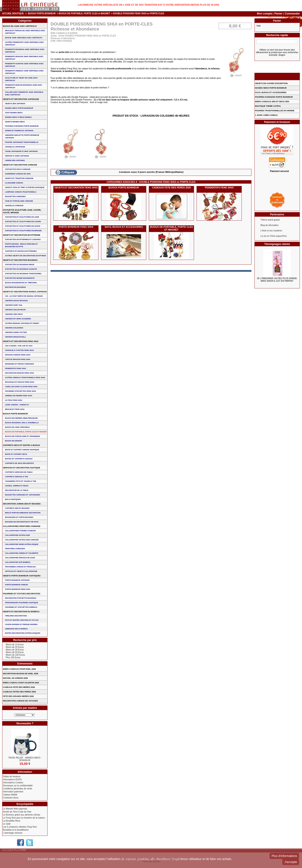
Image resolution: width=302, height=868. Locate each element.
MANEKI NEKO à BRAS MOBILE (18, 117)
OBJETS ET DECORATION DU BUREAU (21, 612)
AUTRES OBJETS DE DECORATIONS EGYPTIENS (25, 256)
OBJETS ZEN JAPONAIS (15, 104)
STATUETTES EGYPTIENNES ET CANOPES (23, 239)
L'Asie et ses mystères (271, 231)
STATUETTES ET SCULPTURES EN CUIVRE (23, 222)
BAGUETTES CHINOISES (15, 196)
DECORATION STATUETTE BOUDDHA (21, 598)
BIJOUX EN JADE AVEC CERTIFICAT (20, 26)
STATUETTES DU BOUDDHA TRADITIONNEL (23, 274)
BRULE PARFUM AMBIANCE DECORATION (23, 513)
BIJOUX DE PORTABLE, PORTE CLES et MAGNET (84, 14)
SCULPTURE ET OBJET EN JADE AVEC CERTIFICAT (21, 79)
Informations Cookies (13, 783)
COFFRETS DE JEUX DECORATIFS (19, 463)
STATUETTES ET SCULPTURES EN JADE (22, 217)
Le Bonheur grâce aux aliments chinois (21, 815)
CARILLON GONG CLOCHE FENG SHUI (21, 387)
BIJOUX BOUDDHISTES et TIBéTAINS (21, 283)
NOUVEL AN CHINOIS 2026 (15, 678)
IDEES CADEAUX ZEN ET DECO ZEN (272, 102)
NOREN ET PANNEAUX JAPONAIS (19, 131)
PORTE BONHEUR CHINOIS (16, 585)
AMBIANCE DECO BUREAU (16, 629)
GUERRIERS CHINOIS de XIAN (18, 174)
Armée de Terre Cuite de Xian (17, 812)
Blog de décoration (269, 225)
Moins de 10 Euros (15, 645)
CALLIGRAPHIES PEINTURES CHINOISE (22, 526)
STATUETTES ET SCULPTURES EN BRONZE (23, 231)
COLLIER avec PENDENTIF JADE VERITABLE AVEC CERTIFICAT (24, 93)
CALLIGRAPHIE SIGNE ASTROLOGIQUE (22, 544)
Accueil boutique (13, 14)
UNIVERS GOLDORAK (14, 328)
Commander (292, 14)
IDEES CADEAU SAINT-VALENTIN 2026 (21, 683)
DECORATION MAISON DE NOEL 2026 (20, 674)
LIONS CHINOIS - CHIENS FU (17, 405)
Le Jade (7, 824)
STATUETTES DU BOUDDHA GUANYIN (21, 269)
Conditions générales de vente (17, 789)
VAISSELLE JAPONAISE (15, 147)
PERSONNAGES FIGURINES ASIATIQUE (21, 603)
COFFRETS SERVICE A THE (16, 477)
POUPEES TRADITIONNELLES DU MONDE (275, 111)
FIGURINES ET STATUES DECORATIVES (21, 594)
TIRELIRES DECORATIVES (16, 616)
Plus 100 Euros (13, 657)
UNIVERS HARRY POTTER (16, 332)
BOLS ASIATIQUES (13, 499)
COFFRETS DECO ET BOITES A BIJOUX (21, 445)
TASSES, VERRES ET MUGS (17, 486)
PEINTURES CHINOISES (15, 549)
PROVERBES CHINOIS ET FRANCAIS (20, 567)
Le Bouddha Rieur (12, 821)
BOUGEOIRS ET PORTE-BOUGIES (19, 517)
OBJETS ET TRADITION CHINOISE (19, 178)
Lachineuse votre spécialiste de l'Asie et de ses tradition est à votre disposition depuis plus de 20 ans (149, 5)
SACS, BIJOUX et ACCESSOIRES (124, 227)
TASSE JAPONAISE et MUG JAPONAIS (21, 151)
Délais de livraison (12, 777)
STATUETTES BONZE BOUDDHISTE (20, 278)
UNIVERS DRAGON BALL (15, 337)
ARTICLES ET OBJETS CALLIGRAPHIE (21, 571)
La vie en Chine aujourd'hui (274, 236)
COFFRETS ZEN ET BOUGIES (17, 508)
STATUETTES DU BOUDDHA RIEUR (20, 265)
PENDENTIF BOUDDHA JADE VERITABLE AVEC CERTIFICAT (25, 51)
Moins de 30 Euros (15, 650)
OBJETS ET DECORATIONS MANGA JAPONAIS (25, 292)
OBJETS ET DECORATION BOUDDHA (20, 260)
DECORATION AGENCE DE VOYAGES (20, 701)
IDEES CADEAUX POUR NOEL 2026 (19, 669)
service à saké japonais (17, 156)
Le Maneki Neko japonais (15, 809)
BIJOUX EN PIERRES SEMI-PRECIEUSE (21, 418)
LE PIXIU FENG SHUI (14, 400)
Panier (279, 14)
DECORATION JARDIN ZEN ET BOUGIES (22, 504)
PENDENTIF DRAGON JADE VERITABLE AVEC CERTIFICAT (24, 58)
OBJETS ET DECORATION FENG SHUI (76, 188)
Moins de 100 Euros (15, 655)
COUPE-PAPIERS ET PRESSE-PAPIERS (21, 624)
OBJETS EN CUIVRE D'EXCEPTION (271, 83)
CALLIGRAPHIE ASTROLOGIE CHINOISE (22, 540)
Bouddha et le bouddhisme (16, 830)
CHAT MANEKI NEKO (14, 113)
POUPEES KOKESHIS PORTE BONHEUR (22, 126)
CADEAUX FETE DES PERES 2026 (171, 188)
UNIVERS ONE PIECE (14, 314)
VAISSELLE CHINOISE (14, 206)
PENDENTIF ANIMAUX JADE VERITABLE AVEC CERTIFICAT (24, 72)
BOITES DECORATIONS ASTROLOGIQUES (23, 633)
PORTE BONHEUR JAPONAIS (17, 580)
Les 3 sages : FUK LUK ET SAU (19, 346)
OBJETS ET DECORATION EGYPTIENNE (21, 235)
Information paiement (13, 792)
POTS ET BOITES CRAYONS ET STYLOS (22, 620)
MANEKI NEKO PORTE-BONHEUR (19, 108)
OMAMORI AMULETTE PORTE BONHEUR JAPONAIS (22, 136)
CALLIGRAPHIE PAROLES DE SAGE (20, 558)
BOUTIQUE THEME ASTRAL (268, 106)
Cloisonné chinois (14, 183)
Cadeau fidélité (10, 795)
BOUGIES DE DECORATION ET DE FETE (22, 522)
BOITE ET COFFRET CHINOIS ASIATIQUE (22, 450)
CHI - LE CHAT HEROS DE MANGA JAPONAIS (24, 296)
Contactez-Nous (11, 798)
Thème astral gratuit (270, 220)
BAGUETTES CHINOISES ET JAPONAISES (22, 495)
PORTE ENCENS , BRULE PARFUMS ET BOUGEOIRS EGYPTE (21, 245)
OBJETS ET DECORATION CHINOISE (20, 165)
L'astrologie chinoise (13, 833)
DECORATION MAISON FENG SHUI (19, 373)
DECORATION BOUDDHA (15, 287)
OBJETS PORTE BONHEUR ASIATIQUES (22, 576)
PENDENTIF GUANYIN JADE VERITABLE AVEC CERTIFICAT (24, 65)
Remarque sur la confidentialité (18, 786)
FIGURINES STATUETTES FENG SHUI (20, 391)
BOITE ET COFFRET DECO (16, 454)
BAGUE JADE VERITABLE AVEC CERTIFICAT (24, 38)
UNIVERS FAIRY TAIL (14, 305)
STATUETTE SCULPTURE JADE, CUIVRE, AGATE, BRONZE (22, 211)
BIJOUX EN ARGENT (14, 441)
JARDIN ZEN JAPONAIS (15, 160)
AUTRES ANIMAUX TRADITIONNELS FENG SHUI (25, 378)
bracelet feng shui (15, 409)
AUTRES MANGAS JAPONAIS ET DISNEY (22, 323)
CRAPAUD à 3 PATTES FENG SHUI (19, 350)
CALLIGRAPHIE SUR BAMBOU (18, 562)
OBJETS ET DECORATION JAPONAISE (21, 99)
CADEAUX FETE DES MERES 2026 (19, 687)
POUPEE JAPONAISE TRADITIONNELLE (22, 142)
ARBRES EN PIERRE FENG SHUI (18, 396)
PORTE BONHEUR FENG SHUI (76, 227)
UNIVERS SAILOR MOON (15, 310)
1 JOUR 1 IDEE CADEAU (266, 115)
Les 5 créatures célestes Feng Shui (20, 827)
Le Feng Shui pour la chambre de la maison (24, 818)
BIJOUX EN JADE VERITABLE (17, 427)
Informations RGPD (12, 780)
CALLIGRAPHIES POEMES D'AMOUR (20, 531)
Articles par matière (25, 708)
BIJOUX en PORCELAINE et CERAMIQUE (22, 436)
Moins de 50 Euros (15, 652)
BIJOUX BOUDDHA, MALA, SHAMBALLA (22, 423)
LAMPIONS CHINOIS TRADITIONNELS (21, 192)
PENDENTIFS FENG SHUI (219, 188)
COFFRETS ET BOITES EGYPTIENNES (21, 251)
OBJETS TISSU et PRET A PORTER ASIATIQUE (25, 187)
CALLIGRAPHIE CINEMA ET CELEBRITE (21, 553)
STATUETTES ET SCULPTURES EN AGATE (23, 226)
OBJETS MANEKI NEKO (15, 122)
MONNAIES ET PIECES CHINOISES (19, 364)
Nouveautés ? (25, 723)
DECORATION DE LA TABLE (17, 490)
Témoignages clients (277, 244)
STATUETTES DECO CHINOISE (18, 169)
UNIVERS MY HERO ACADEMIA (18, 319)
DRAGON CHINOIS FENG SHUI (18, 355)
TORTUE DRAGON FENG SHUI (17, 359)
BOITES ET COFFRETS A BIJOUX (19, 459)
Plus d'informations (284, 856)
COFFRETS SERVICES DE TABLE (19, 472)
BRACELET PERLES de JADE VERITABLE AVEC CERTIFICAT (25, 32)
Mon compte (265, 14)
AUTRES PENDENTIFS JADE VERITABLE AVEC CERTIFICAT (24, 44)
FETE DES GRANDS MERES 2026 (18, 696)
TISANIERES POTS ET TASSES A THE (21, 481)
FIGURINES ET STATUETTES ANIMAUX (21, 607)
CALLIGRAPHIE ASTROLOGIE (17, 535)
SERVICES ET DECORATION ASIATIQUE (21, 468)
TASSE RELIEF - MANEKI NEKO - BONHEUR (25, 759)
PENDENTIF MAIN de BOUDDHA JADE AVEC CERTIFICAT (23, 86)
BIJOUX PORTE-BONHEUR (42, 14)
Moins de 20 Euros (15, 647)
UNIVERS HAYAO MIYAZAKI (16, 301)
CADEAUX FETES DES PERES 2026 (19, 692)
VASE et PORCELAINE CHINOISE (19, 201)
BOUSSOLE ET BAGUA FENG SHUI (19, 382)
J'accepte (291, 862)
